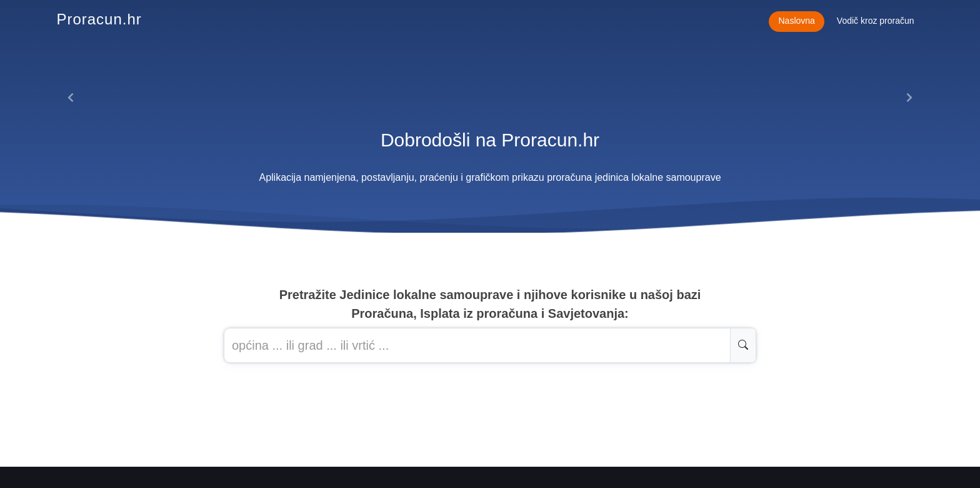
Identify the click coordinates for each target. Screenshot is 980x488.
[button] (71, 98)
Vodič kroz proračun (876, 21)
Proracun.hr (99, 19)
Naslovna (796, 21)
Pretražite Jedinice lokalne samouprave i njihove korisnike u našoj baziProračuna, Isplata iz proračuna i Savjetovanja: (490, 304)
